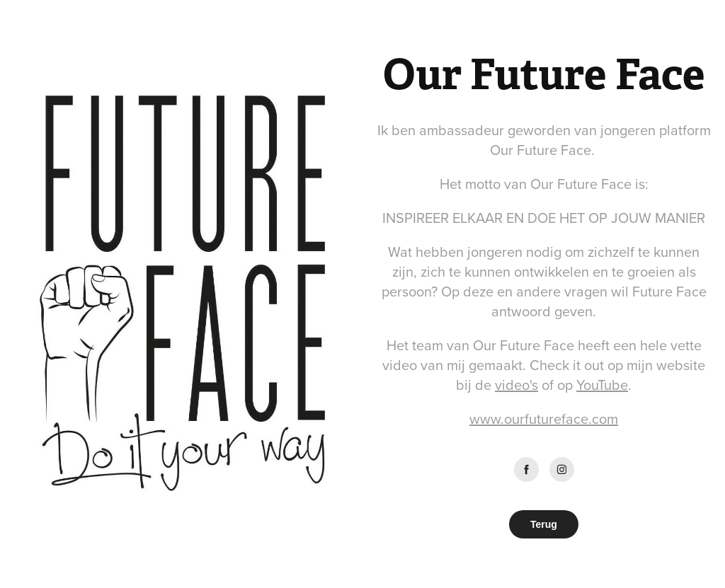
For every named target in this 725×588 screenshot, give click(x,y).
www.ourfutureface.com (544, 419)
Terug (544, 524)
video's (516, 385)
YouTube (602, 385)
